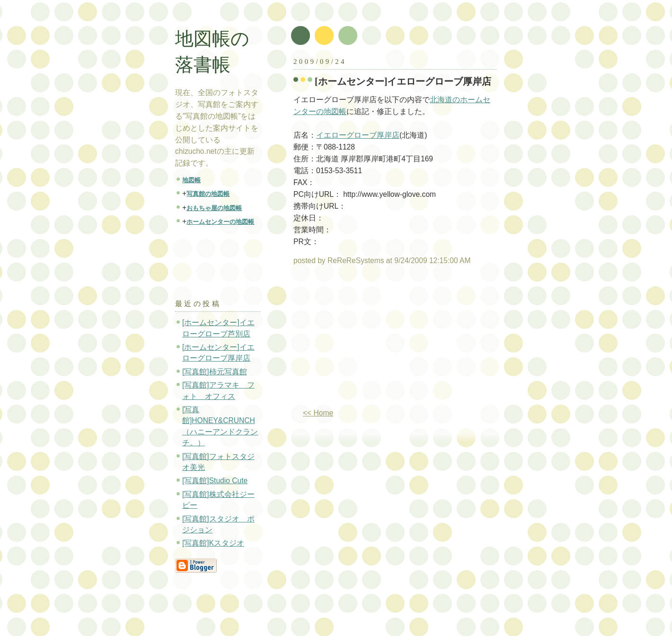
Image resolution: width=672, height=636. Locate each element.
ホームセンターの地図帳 (220, 222)
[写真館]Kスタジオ (213, 543)
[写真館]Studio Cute (215, 481)
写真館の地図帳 (208, 194)
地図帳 (191, 180)
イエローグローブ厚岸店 (358, 135)
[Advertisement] (373, 341)
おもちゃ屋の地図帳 (214, 208)
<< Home (318, 413)
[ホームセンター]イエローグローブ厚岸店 (403, 81)
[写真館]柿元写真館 (215, 372)
